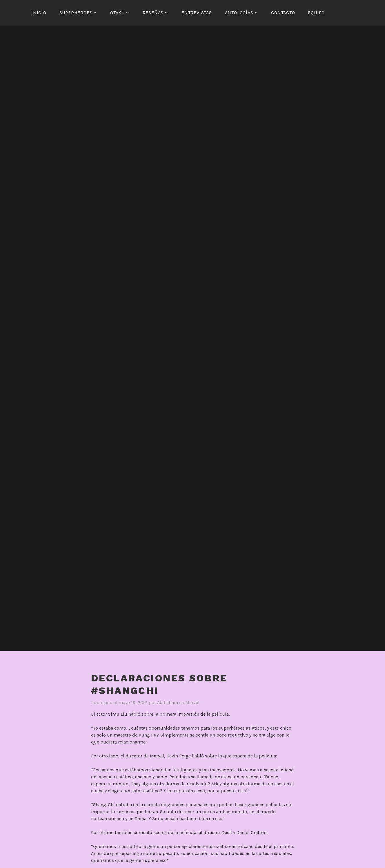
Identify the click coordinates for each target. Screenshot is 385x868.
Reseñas (153, 13)
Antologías (239, 13)
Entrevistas (197, 13)
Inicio (39, 13)
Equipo (316, 13)
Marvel (192, 702)
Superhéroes (76, 13)
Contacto (283, 13)
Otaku (117, 13)
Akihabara (168, 702)
